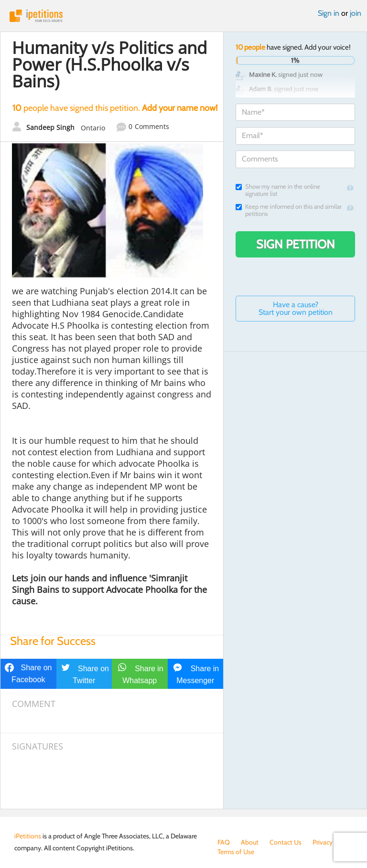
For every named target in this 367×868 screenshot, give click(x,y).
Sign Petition (296, 244)
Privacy (323, 842)
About (250, 842)
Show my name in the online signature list (278, 190)
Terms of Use (236, 852)
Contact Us (286, 842)
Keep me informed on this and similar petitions (289, 210)
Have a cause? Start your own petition (296, 308)
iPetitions (183, 16)
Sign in (329, 13)
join (356, 13)
